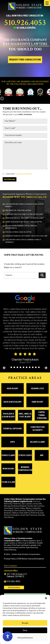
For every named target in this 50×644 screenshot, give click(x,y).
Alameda (8, 504)
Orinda (30, 506)
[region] (25, 336)
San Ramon (9, 517)
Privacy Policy (10, 559)
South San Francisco (29, 515)
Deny (25, 630)
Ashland (23, 506)
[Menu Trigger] (47, 3)
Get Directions (14, 587)
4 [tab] (20, 367)
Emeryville (37, 504)
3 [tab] (17, 367)
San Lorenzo (39, 506)
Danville (41, 515)
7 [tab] (30, 367)
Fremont (37, 501)
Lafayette (36, 508)
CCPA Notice (22, 559)
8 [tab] (33, 367)
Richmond (35, 513)
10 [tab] (39, 367)
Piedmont (17, 504)
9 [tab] (36, 367)
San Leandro (27, 504)
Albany (29, 508)
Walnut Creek (18, 513)
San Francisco (20, 510)
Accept (25, 623)
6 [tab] (27, 367)
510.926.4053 (25, 23)
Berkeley (15, 506)
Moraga (7, 506)
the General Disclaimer (23, 174)
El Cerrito (39, 510)
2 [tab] (14, 367)
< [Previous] (4, 368)
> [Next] (46, 368)
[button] (46, 598)
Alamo (27, 513)
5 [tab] (24, 367)
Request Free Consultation (25, 60)
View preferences (25, 638)
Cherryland (9, 508)
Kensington (9, 510)
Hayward (31, 510)
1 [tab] (11, 367)
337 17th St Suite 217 (17, 574)
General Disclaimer (36, 559)
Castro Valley (19, 508)
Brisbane (8, 513)
